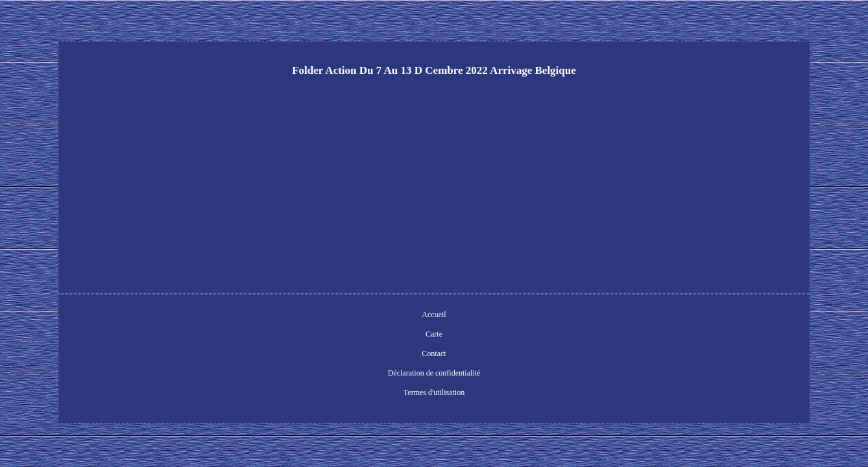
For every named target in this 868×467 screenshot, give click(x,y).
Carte (335, 316)
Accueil (299, 316)
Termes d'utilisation (535, 316)
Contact (370, 316)
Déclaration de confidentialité (443, 316)
